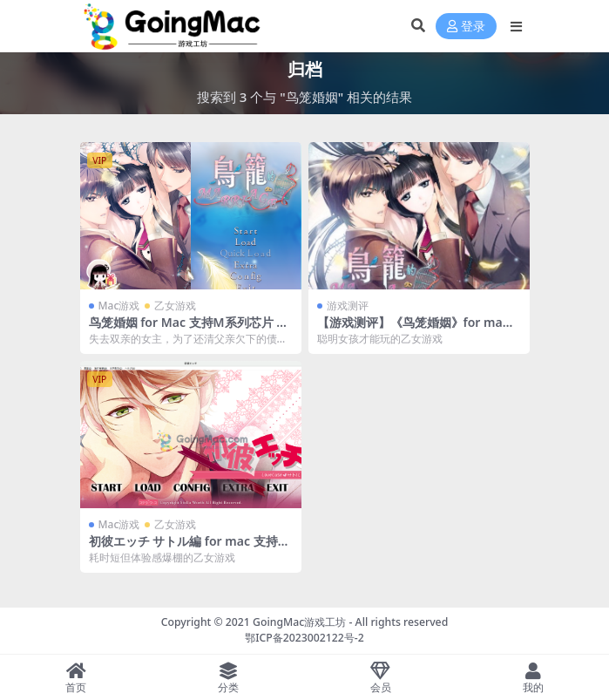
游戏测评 (348, 306)
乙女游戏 (175, 306)
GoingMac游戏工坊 (299, 622)
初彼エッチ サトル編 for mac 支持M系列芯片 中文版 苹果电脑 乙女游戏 (189, 548)
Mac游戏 (119, 306)
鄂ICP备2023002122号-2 (304, 638)
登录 (466, 27)
